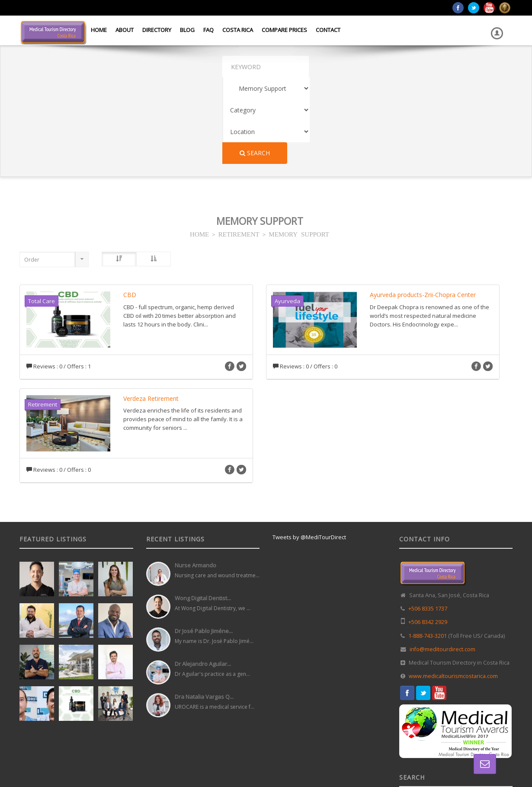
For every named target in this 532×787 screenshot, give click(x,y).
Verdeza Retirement (151, 312)
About (125, 30)
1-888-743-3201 (428, 549)
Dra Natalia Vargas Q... (204, 610)
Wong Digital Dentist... (203, 512)
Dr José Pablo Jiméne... (204, 544)
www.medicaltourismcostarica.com (453, 590)
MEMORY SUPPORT (299, 147)
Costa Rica (238, 30)
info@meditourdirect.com (442, 563)
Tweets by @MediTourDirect (309, 451)
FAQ (208, 30)
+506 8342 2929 (428, 536)
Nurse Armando (195, 479)
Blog (187, 30)
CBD (130, 208)
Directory (157, 30)
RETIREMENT (239, 147)
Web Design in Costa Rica (228, 761)
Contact (328, 30)
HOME (199, 147)
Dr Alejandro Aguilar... (203, 577)
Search (440, 66)
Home (99, 30)
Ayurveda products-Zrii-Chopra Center (423, 208)
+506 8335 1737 (428, 522)
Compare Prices (284, 30)
